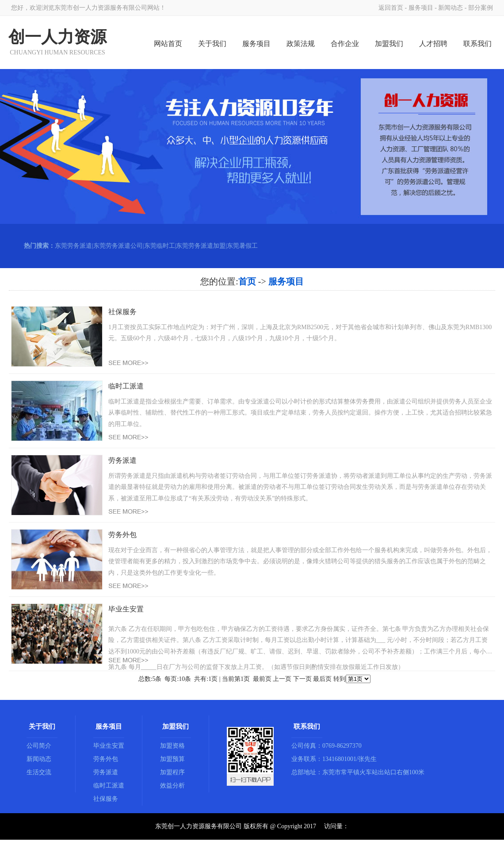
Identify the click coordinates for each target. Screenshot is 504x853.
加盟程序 (172, 772)
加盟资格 (172, 746)
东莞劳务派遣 (73, 246)
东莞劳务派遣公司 (118, 246)
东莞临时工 (160, 246)
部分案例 (481, 8)
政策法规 (301, 44)
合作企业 (345, 44)
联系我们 (477, 44)
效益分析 (172, 786)
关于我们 (212, 44)
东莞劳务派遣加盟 (201, 246)
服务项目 (421, 8)
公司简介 (39, 746)
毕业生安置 (109, 746)
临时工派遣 (109, 786)
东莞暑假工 (242, 246)
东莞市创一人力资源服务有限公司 (101, 8)
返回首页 (391, 8)
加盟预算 (172, 759)
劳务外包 (106, 759)
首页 (247, 281)
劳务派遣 (106, 772)
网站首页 (168, 44)
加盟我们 (389, 44)
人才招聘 (433, 44)
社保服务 (106, 799)
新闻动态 (451, 8)
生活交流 (39, 772)
